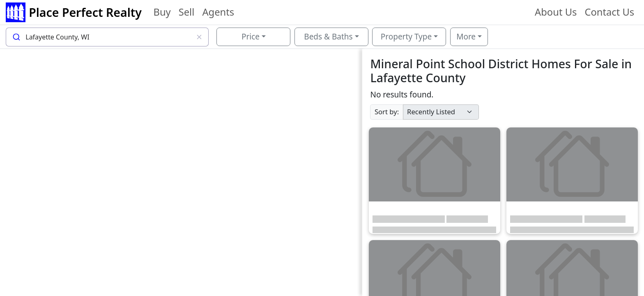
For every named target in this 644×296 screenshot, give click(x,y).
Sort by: (387, 112)
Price (251, 37)
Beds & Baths (328, 37)
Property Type (406, 37)
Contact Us (609, 12)
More (466, 37)
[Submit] (16, 37)
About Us (556, 12)
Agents (218, 12)
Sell (187, 12)
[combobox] (107, 37)
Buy (162, 12)
